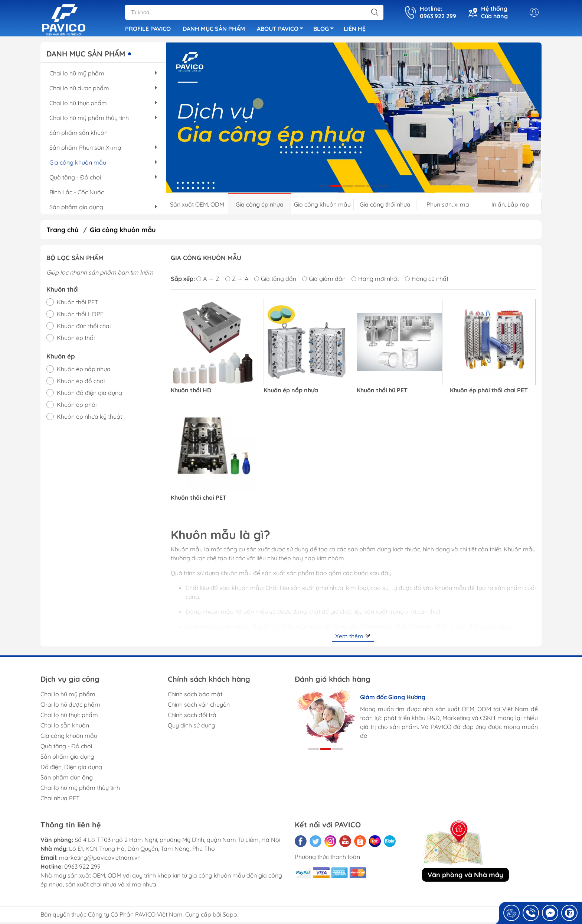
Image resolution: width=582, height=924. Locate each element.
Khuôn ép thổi (76, 340)
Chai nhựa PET (60, 800)
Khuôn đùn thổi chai (84, 328)
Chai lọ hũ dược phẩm (103, 90)
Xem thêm (353, 638)
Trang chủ (63, 232)
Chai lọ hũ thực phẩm (103, 105)
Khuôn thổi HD (191, 393)
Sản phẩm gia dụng (103, 209)
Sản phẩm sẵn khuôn (79, 135)
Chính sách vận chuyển (199, 707)
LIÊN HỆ (355, 30)
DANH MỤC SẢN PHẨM (214, 30)
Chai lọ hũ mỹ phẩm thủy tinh (103, 120)
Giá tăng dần (275, 281)
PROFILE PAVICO (148, 30)
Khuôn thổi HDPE (80, 316)
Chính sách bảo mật (195, 696)
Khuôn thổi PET (78, 304)
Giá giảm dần (324, 281)
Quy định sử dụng (192, 727)
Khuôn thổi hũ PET (382, 393)
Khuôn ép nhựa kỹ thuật (89, 419)
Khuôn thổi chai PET (199, 500)
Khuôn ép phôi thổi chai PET (489, 393)
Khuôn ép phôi (77, 407)
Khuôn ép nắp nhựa (291, 393)
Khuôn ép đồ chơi (81, 383)
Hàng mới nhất (375, 281)
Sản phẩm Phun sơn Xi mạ (103, 150)
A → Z (208, 281)
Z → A (237, 281)
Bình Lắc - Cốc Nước (77, 194)
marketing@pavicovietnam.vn (100, 860)
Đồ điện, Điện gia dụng (71, 769)
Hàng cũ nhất (427, 281)
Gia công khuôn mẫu (103, 165)
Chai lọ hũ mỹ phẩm (103, 75)
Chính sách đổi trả (192, 717)
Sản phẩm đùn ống (67, 779)
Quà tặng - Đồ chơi (103, 179)
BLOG (326, 31)
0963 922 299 (82, 869)
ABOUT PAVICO (282, 31)
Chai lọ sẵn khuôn (65, 727)
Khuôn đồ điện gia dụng (89, 395)
